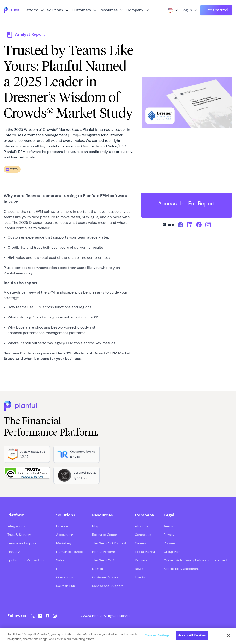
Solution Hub (66, 586)
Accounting (65, 535)
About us (142, 526)
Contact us (143, 535)
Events (140, 577)
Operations (65, 577)
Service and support (22, 543)
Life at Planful (145, 552)
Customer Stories (105, 577)
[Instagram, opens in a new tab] (208, 225)
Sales (60, 560)
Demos (97, 569)
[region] (118, 636)
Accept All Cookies (192, 635)
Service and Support (107, 586)
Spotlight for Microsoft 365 (27, 560)
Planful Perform (104, 552)
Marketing (63, 543)
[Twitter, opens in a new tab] (180, 225)
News (139, 569)
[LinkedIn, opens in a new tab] (190, 225)
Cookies (170, 543)
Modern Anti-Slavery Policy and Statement (195, 560)
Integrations (16, 526)
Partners (141, 560)
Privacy (169, 535)
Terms (168, 526)
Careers (141, 543)
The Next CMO (103, 560)
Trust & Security (19, 535)
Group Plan (172, 552)
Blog (95, 526)
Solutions (55, 10)
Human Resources (70, 552)
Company (135, 10)
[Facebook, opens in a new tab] (199, 225)
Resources (109, 10)
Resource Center (105, 535)
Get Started (216, 10)
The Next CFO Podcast (109, 543)
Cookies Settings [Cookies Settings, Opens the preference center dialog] (157, 635)
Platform (31, 10)
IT (58, 569)
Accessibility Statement (181, 569)
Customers (81, 10)
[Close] (229, 635)
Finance (62, 526)
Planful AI (14, 552)
